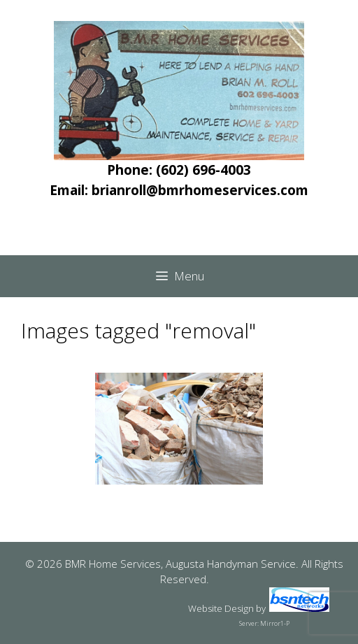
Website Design (221, 608)
